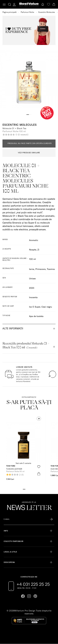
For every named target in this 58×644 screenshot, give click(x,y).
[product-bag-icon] (39, 474)
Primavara (41, 269)
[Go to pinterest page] (35, 596)
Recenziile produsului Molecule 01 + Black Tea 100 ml (26, 345)
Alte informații (13, 328)
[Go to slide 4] (32, 489)
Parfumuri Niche (27, 12)
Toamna (51, 269)
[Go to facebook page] (23, 596)
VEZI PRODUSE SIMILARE (29, 153)
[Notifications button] (43, 4)
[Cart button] (54, 4)
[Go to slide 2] (30, 114)
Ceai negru (47, 307)
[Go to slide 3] (29, 489)
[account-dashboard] (14, 4)
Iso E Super (35, 307)
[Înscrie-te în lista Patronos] (51, 519)
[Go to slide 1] (28, 114)
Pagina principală (9, 12)
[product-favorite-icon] (39, 467)
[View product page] (23, 442)
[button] (39, 419)
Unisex (32, 279)
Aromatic (34, 240)
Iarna (32, 269)
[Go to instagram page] (29, 596)
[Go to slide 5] (34, 489)
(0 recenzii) (23, 135)
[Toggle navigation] (4, 5)
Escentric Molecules (47, 12)
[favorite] (49, 4)
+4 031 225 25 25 (33, 584)
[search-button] (10, 4)
